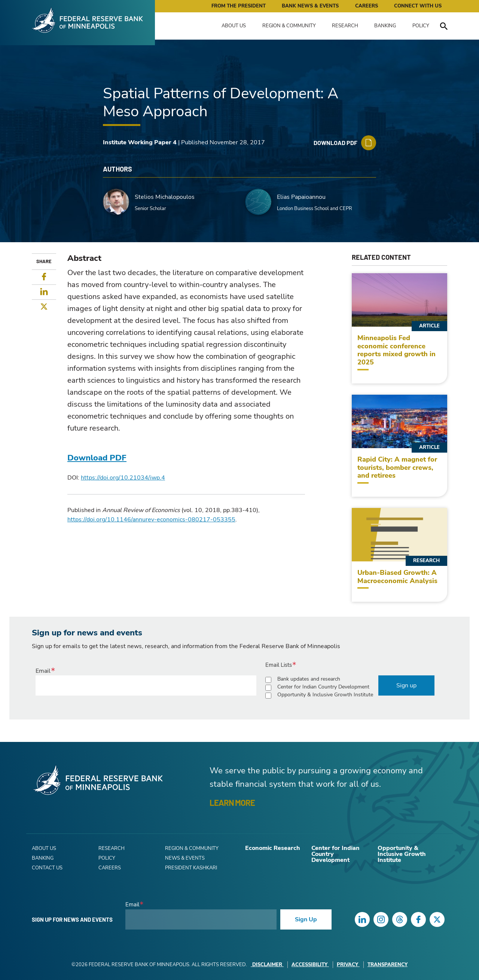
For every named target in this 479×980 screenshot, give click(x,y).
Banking (385, 26)
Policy (421, 26)
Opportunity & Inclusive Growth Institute (325, 695)
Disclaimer (267, 965)
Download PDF (97, 458)
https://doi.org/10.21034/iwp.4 (123, 478)
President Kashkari (191, 868)
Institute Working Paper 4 (140, 142)
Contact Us (47, 868)
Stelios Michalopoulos (165, 197)
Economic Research (273, 848)
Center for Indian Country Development (323, 687)
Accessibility (310, 965)
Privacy (348, 965)
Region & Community (289, 26)
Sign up (406, 685)
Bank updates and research (309, 679)
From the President (239, 6)
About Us (234, 26)
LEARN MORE (232, 802)
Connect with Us (418, 6)
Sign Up (306, 919)
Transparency (388, 965)
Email (43, 671)
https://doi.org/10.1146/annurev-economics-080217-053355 (151, 520)
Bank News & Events (310, 6)
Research (345, 26)
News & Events (185, 858)
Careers (367, 6)
